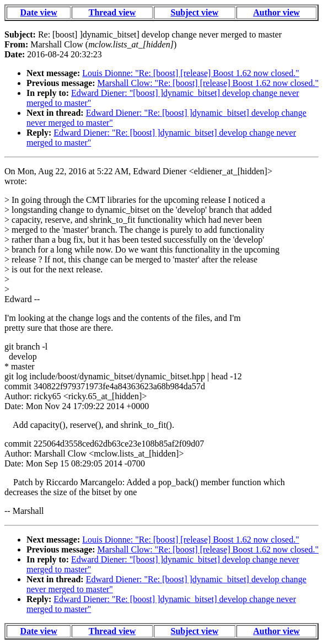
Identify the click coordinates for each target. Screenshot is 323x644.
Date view (39, 12)
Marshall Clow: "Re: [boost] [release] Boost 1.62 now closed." (208, 83)
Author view (276, 12)
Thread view (112, 12)
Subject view (195, 12)
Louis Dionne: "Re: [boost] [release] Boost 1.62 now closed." (190, 73)
